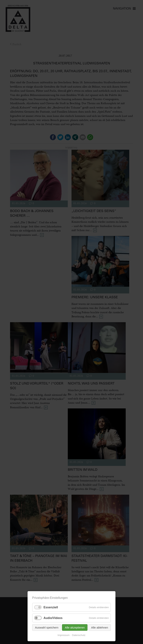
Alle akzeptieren (75, 627)
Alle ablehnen (100, 627)
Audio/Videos (53, 618)
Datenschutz (79, 635)
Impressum (63, 635)
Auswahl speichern (47, 627)
